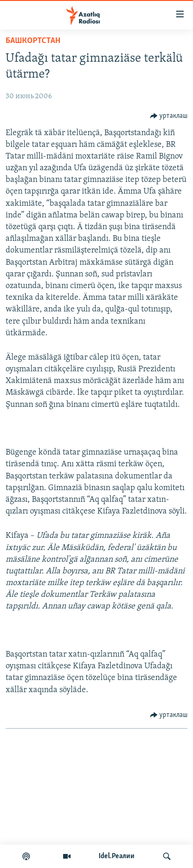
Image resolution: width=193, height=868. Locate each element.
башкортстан (33, 41)
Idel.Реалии (117, 856)
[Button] (169, 116)
